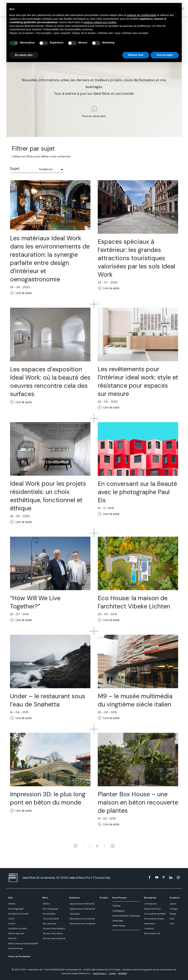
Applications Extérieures (82, 909)
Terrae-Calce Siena (52, 933)
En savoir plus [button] (24, 55)
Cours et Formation (19, 956)
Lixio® (11, 919)
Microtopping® (16, 909)
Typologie (74, 914)
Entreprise (150, 898)
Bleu (172, 919)
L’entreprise (150, 904)
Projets (104, 898)
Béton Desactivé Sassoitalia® (23, 943)
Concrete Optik (50, 919)
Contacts (149, 929)
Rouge (173, 914)
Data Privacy (100, 973)
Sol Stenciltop (15, 948)
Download (117, 921)
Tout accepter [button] (165, 55)
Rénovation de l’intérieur (82, 919)
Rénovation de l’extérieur (82, 924)
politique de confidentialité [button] (142, 15)
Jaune (173, 904)
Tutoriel (116, 906)
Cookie (112, 973)
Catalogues (118, 911)
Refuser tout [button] (136, 55)
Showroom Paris (152, 909)
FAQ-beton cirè (152, 933)
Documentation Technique (126, 916)
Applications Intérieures (82, 904)
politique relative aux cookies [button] (100, 22)
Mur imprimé (49, 924)
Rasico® (12, 938)
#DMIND (123, 973)
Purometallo (49, 914)
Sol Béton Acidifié (17, 929)
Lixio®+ (12, 924)
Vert (172, 924)
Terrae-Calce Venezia (54, 938)
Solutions (75, 898)
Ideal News (150, 924)
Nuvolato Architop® (18, 914)
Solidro (12, 904)
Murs (45, 898)
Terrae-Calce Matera (53, 929)
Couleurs (175, 898)
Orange (173, 909)
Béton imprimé (16, 933)
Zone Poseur (120, 898)
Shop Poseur (119, 926)
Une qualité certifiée (155, 914)
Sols (11, 898)
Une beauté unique (154, 919)
